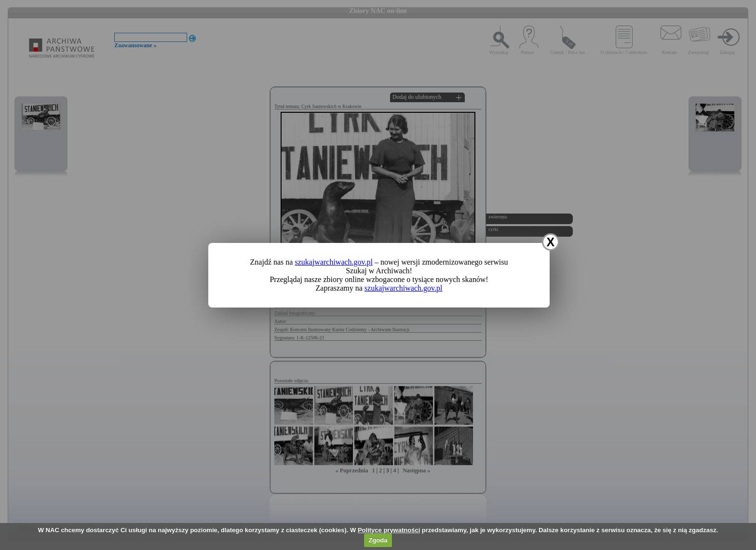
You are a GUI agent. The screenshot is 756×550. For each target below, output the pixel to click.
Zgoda (378, 540)
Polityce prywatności (389, 530)
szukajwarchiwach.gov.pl (334, 262)
